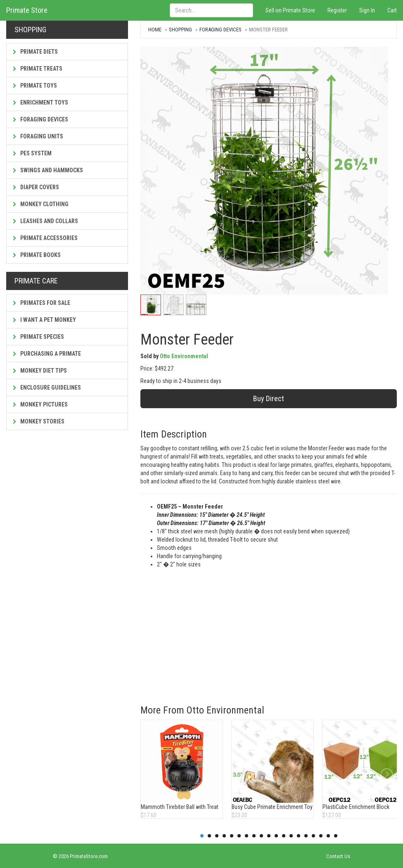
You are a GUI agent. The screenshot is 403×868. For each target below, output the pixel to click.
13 (291, 836)
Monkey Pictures (40, 404)
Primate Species (38, 337)
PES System (32, 153)
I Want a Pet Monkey (44, 320)
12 (284, 836)
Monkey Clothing (41, 204)
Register (337, 10)
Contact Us (338, 856)
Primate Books (37, 255)
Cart (392, 10)
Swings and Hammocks (48, 170)
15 (306, 836)
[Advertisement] (269, 630)
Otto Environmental (184, 356)
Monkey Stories (39, 421)
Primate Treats (38, 69)
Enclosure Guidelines (47, 388)
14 (299, 836)
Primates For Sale (41, 303)
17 (321, 836)
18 (328, 836)
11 (276, 836)
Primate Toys (35, 86)
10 (269, 836)
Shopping (180, 30)
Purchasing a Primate (47, 354)
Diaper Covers (36, 187)
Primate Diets (35, 52)
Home (155, 30)
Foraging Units (38, 136)
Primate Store (27, 10)
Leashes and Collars (45, 221)
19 (336, 836)
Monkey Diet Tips (40, 371)
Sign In (367, 10)
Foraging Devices (40, 119)
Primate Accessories (45, 238)
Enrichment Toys (40, 102)
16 (313, 836)
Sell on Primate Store (290, 10)
